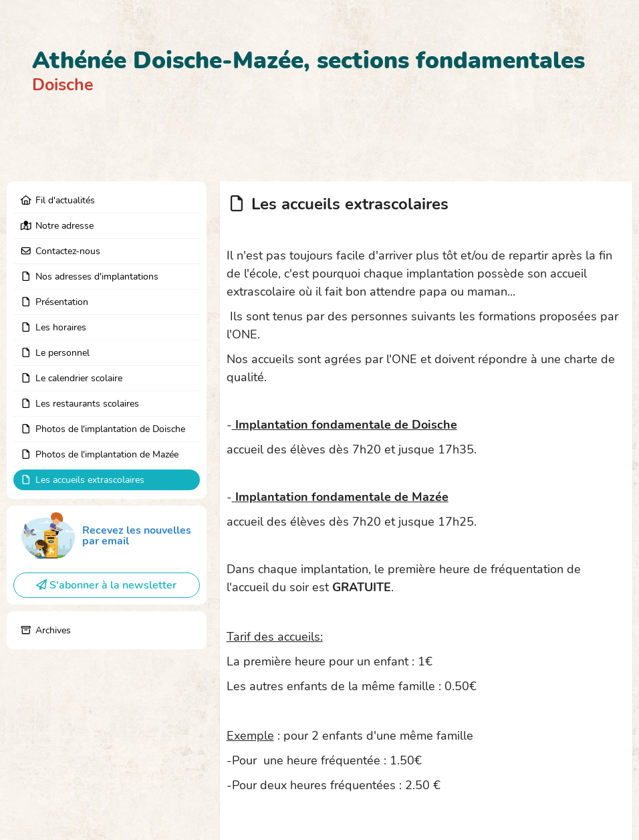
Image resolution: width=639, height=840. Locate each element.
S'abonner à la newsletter (106, 585)
